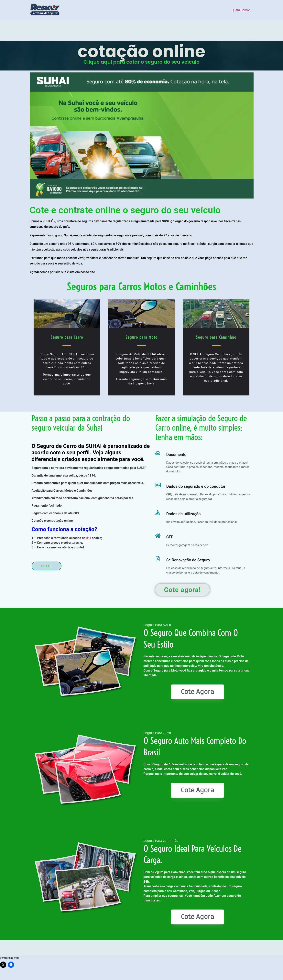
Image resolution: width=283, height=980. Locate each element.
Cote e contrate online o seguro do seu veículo (125, 210)
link (89, 538)
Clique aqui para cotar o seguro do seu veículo (141, 62)
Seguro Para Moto (157, 625)
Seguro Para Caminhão (161, 841)
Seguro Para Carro (157, 733)
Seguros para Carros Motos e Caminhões (142, 287)
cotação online (141, 51)
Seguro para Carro (67, 337)
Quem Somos (241, 10)
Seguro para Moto (141, 337)
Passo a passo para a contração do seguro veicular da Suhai (81, 423)
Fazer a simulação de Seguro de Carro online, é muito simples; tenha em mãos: (201, 428)
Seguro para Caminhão (216, 337)
